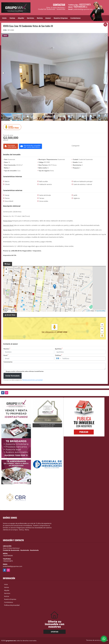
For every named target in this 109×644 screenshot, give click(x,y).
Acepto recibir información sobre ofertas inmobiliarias (25, 371)
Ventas (12, 18)
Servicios (31, 18)
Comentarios (8, 362)
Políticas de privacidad (12, 605)
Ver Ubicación (48, 332)
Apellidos (59, 349)
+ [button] (6, 269)
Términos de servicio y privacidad (32, 380)
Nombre (7, 349)
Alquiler (21, 18)
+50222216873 (85, 4)
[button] (106, 35)
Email (6, 355)
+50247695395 (79, 7)
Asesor (48, 18)
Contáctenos (75, 18)
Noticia (40, 18)
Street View (12, 127)
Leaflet (88, 311)
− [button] (6, 273)
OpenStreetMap (101, 311)
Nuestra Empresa (61, 18)
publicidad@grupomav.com (13, 566)
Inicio (4, 18)
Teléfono (58, 355)
